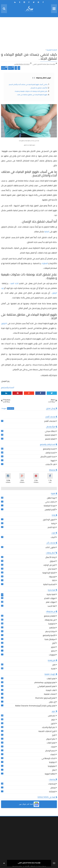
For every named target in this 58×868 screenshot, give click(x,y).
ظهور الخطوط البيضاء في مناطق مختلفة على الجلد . (32, 95)
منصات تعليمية (50, 694)
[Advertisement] (29, 34)
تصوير (53, 647)
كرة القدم (52, 528)
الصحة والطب (50, 453)
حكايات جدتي (50, 502)
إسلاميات (52, 784)
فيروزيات (52, 655)
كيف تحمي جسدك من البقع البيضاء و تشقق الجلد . (29, 56)
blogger (4, 408)
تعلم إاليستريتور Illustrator (45, 698)
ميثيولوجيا (52, 766)
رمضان (53, 788)
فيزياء (53, 747)
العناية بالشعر (50, 439)
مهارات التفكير (50, 599)
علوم (53, 720)
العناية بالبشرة (50, 435)
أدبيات (53, 538)
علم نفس (52, 716)
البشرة (47, 232)
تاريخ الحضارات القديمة (47, 731)
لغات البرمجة (51, 690)
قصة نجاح (52, 569)
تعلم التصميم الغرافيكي (46, 687)
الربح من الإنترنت (49, 565)
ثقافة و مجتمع (50, 616)
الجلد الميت (14, 283)
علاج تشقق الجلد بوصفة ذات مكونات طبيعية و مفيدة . (31, 91)
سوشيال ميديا (50, 640)
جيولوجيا (52, 762)
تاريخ (54, 735)
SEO (54, 581)
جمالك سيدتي (50, 431)
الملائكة (52, 792)
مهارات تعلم (51, 602)
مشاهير (52, 628)
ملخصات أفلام (50, 421)
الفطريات (45, 263)
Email (4, 68)
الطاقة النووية (50, 774)
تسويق (53, 561)
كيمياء (53, 755)
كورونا (53, 461)
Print (11, 68)
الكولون (4, 323)
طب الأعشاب (50, 465)
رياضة (53, 524)
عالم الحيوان (51, 739)
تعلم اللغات (51, 679)
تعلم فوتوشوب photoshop (45, 683)
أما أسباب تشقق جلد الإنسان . (39, 88)
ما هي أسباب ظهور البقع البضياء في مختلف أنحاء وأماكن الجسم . (28, 84)
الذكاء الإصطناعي (48, 759)
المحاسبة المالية (49, 585)
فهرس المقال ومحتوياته (42, 78)
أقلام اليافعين (50, 510)
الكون (53, 724)
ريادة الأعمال (50, 558)
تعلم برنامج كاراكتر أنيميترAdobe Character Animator (35, 706)
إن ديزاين (52, 702)
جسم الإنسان (50, 751)
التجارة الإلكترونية (49, 573)
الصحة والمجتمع (8, 387)
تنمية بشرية (51, 595)
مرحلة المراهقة (50, 506)
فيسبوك (52, 577)
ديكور (53, 651)
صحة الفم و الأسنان (48, 457)
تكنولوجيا (52, 624)
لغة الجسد (51, 606)
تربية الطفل (51, 498)
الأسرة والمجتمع (49, 636)
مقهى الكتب (50, 548)
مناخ (54, 770)
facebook (11, 408)
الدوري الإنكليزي (49, 520)
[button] (29, 804)
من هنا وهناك (50, 620)
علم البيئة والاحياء (49, 728)
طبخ (54, 665)
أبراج (54, 643)
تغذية (53, 669)
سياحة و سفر (50, 632)
